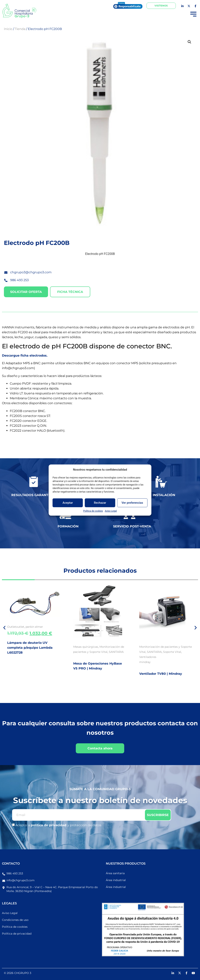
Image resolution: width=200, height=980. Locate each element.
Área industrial (116, 880)
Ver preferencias (132, 503)
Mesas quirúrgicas (86, 647)
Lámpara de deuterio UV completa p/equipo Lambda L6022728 (30, 648)
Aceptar (68, 503)
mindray (145, 662)
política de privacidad (49, 825)
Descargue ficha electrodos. (25, 355)
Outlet (12, 627)
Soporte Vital (172, 652)
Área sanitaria (115, 873)
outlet (20, 627)
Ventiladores (148, 657)
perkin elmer (34, 627)
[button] (189, 42)
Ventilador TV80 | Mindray (161, 674)
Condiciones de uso (15, 920)
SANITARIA (116, 652)
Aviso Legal (111, 511)
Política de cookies (93, 511)
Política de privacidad (17, 934)
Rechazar (100, 503)
